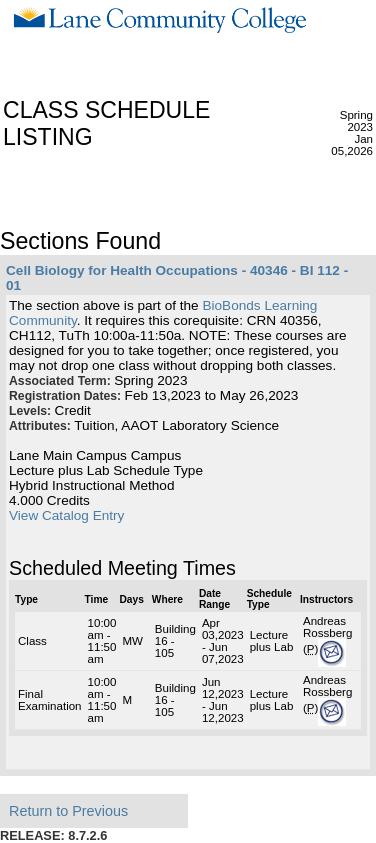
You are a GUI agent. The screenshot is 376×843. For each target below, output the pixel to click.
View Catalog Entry (66, 515)
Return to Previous (68, 811)
